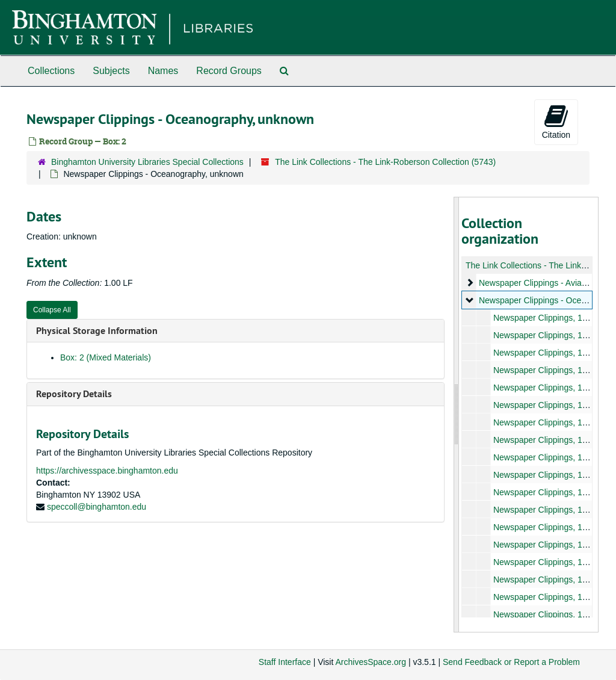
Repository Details (74, 394)
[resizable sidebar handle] (457, 415)
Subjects (111, 71)
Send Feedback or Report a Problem (511, 662)
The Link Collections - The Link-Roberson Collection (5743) (385, 162)
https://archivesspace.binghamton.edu (107, 471)
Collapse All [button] (52, 310)
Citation (556, 122)
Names (163, 71)
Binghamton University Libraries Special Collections (147, 162)
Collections (51, 71)
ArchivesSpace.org (371, 662)
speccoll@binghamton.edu (97, 507)
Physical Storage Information (97, 331)
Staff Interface (285, 662)
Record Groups (229, 71)
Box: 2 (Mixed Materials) (106, 357)
